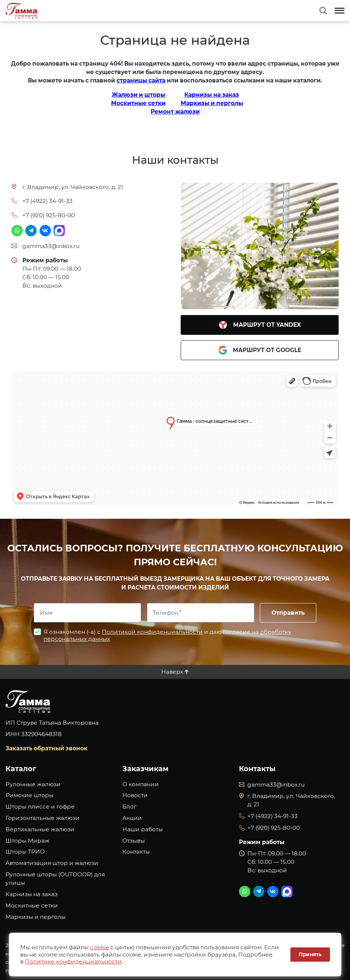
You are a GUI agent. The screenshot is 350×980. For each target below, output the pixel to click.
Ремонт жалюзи (175, 112)
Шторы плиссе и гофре (40, 807)
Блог (129, 807)
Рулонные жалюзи (33, 784)
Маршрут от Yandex (260, 325)
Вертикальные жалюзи (40, 829)
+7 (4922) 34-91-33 (47, 201)
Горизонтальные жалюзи (43, 818)
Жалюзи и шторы (139, 95)
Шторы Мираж (27, 841)
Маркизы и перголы (212, 103)
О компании (141, 784)
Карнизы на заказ (212, 95)
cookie (100, 947)
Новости (135, 795)
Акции (132, 818)
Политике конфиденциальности (73, 961)
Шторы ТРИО (25, 852)
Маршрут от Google (260, 350)
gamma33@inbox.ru (51, 246)
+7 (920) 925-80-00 (49, 215)
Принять (310, 954)
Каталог (21, 769)
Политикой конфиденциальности (152, 632)
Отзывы (134, 841)
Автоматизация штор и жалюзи (52, 863)
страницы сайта (141, 80)
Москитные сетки (138, 103)
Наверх (172, 672)
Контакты (136, 852)
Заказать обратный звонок (47, 748)
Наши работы (143, 829)
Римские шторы (30, 795)
